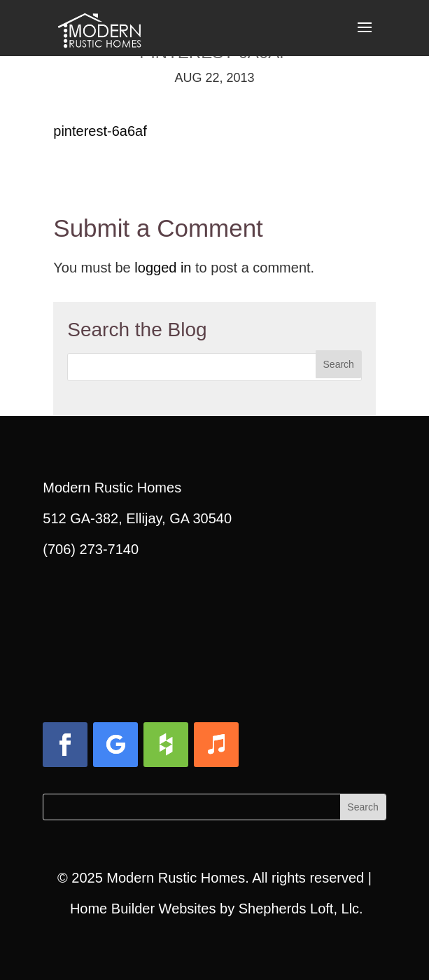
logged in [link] (163, 268)
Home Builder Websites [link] (143, 909)
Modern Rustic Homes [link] (176, 878)
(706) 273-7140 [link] (91, 549)
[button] (365, 36)
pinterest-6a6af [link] (100, 131)
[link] (99, 27)
